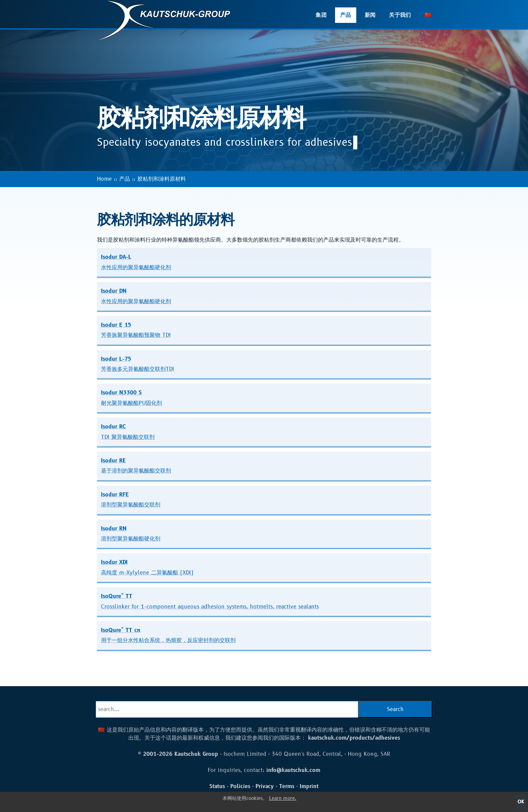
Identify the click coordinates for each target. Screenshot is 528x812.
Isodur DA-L (136, 262)
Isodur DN (136, 296)
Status (217, 786)
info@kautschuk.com (293, 770)
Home (104, 179)
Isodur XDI (147, 567)
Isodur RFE (131, 500)
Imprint (309, 786)
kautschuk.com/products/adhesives (354, 738)
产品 (346, 15)
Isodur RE (136, 466)
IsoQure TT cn (168, 635)
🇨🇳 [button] (428, 15)
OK (521, 802)
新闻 (370, 15)
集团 (321, 15)
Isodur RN (131, 534)
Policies (240, 786)
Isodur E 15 (136, 330)
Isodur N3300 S (131, 398)
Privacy (265, 786)
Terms (287, 786)
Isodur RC (128, 432)
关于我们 (400, 15)
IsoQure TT (210, 601)
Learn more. (283, 798)
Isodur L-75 (138, 364)
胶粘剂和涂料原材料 (162, 179)
